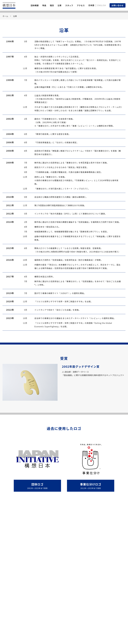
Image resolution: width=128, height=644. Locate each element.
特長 (44, 5)
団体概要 (35, 5)
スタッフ (69, 5)
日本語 (91, 5)
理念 (52, 5)
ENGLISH (102, 5)
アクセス (81, 5)
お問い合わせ (118, 5)
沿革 (60, 5)
